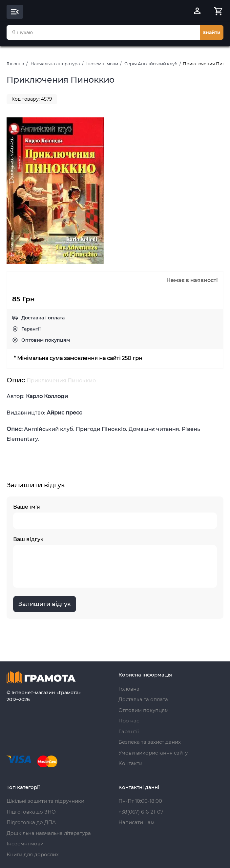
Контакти (130, 763)
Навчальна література (55, 64)
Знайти (212, 32)
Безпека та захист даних (150, 742)
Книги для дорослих (33, 854)
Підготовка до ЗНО (31, 812)
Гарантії (31, 329)
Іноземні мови (102, 64)
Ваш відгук (115, 562)
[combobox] (103, 32)
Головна (15, 64)
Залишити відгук (45, 604)
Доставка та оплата (143, 699)
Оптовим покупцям (46, 340)
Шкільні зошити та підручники (45, 801)
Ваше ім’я (115, 516)
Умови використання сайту (153, 753)
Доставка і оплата (43, 318)
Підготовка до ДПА (31, 822)
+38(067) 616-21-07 (141, 812)
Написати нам (136, 822)
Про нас (129, 721)
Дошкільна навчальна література (49, 833)
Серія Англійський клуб (151, 64)
